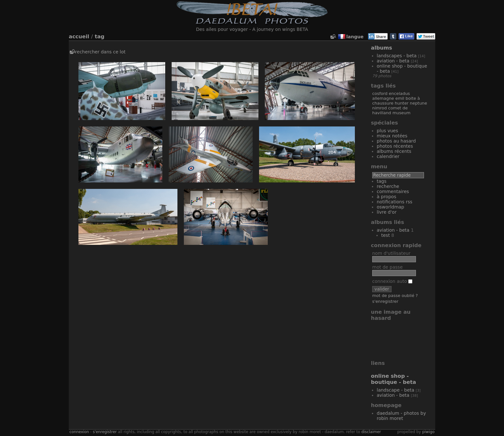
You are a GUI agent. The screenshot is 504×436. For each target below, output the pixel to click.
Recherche (388, 186)
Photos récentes (395, 146)
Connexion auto (392, 281)
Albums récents (394, 151)
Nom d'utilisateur (391, 253)
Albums (382, 48)
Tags (382, 181)
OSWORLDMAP (391, 207)
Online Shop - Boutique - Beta (393, 379)
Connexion (79, 432)
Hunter (402, 103)
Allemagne (383, 98)
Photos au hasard (396, 141)
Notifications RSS (395, 202)
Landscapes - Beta (397, 56)
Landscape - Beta (396, 390)
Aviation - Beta (393, 61)
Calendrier (388, 156)
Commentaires (393, 191)
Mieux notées (392, 136)
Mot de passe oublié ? (395, 296)
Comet (395, 108)
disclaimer (371, 432)
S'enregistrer (385, 301)
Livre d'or (387, 212)
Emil (400, 98)
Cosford (380, 93)
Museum (401, 113)
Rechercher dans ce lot (100, 52)
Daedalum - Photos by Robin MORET (401, 416)
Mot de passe (387, 267)
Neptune (419, 103)
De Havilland (390, 110)
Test (386, 235)
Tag (100, 37)
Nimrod (379, 108)
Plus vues (387, 131)
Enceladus (400, 93)
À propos (387, 197)
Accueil (79, 37)
